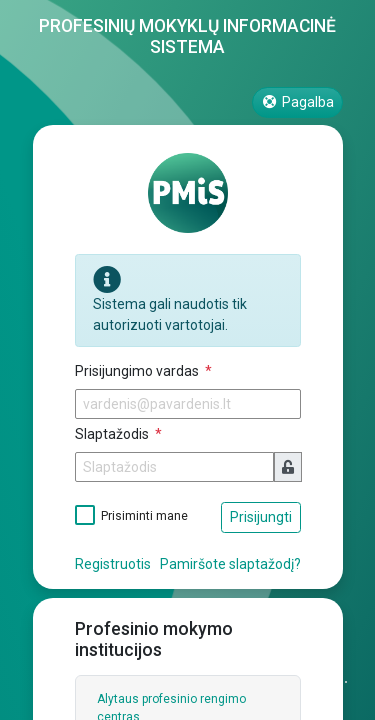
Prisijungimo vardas (138, 371)
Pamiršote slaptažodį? (230, 564)
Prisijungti (261, 517)
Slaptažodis (113, 434)
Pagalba (297, 102)
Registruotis (113, 564)
